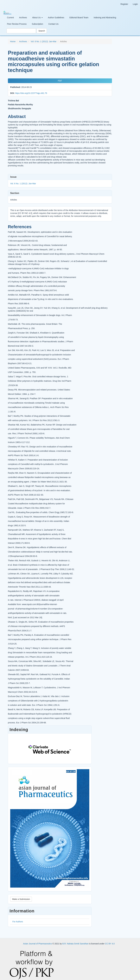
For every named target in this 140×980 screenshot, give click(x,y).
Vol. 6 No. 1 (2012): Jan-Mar (44, 41)
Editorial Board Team (79, 18)
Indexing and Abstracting (105, 18)
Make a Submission (21, 896)
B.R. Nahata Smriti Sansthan (76, 940)
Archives (23, 18)
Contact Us (53, 24)
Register (124, 4)
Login (135, 4)
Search (42, 31)
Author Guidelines (56, 18)
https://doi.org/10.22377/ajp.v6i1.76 (31, 93)
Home (13, 41)
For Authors (18, 918)
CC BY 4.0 (110, 940)
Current (10, 18)
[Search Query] (21, 31)
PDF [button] (59, 81)
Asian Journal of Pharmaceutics (38, 940)
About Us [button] (37, 18)
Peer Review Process (17, 24)
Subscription (37, 24)
